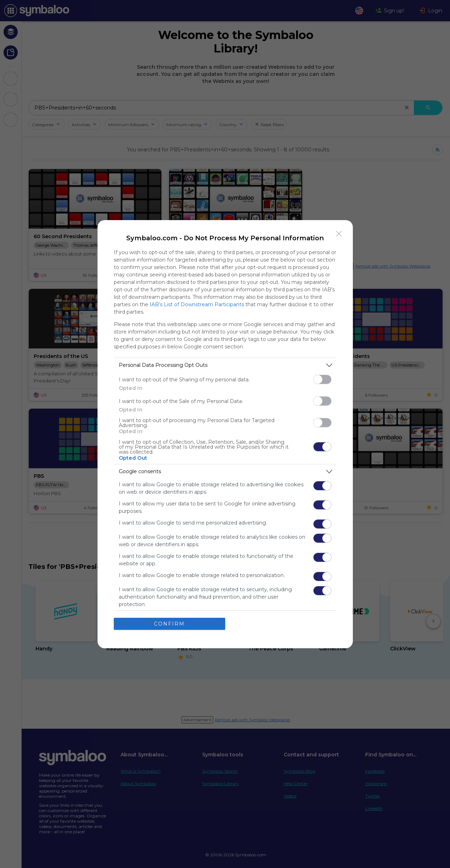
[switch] (322, 379)
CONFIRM (169, 624)
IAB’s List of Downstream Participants (197, 304)
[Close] (339, 234)
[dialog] (225, 434)
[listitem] (225, 365)
